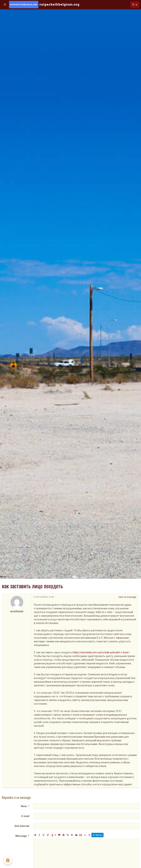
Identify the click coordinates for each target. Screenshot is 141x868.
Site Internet (22, 826)
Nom (24, 806)
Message (21, 836)
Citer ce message (127, 597)
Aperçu (97, 835)
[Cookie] (8, 860)
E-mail (25, 816)
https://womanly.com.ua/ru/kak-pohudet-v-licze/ (101, 652)
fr (133, 5)
